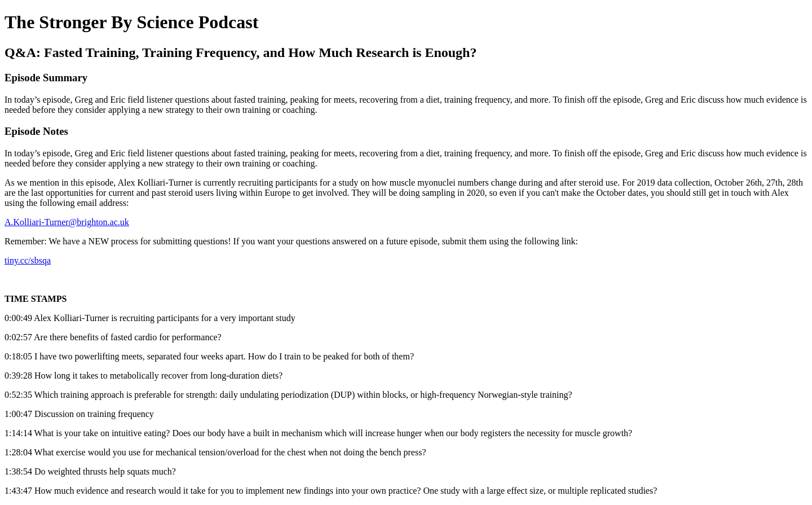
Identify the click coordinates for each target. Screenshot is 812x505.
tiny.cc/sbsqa (28, 260)
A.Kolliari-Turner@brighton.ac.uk (67, 222)
